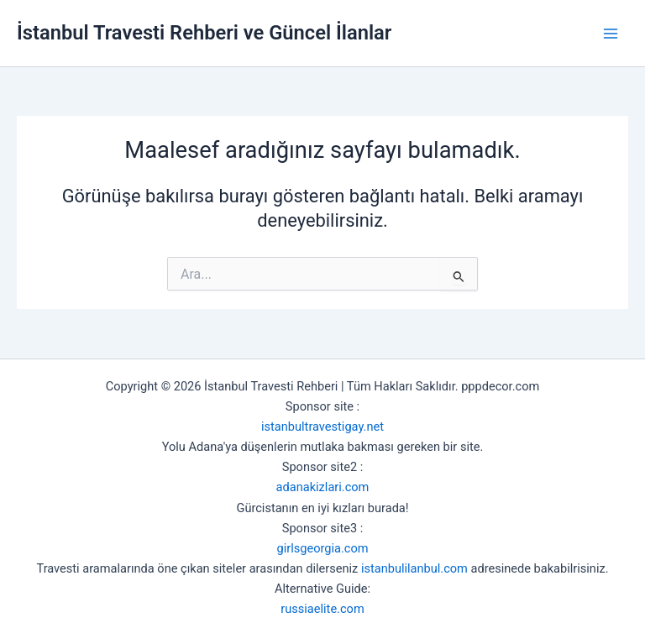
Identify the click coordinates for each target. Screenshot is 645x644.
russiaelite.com (322, 609)
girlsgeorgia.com (322, 548)
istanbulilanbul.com (414, 568)
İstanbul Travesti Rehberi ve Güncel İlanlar (204, 33)
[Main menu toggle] (611, 34)
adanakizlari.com (323, 487)
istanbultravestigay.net (322, 427)
